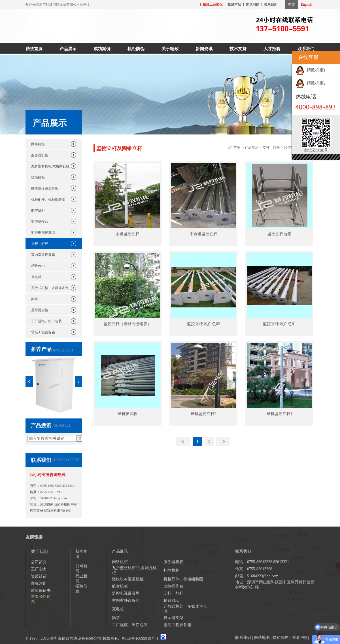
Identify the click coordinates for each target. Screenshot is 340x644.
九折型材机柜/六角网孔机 (50, 166)
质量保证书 (41, 591)
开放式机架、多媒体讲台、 (52, 288)
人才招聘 (272, 49)
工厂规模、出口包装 (46, 321)
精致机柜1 (311, 70)
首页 (237, 148)
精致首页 (34, 49)
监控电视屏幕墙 (43, 233)
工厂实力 (39, 569)
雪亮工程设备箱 (43, 332)
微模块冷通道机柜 (45, 188)
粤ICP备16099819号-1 (140, 638)
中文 (292, 5)
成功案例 (102, 49)
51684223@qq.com (53, 498)
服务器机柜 (40, 155)
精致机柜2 (311, 83)
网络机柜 (38, 144)
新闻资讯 (204, 49)
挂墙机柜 (38, 177)
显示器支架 (40, 310)
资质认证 (39, 576)
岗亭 (35, 299)
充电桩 (36, 277)
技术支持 (238, 49)
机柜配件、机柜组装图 (48, 199)
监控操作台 (40, 222)
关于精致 (170, 49)
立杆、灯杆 (40, 244)
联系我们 (271, 5)
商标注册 (39, 583)
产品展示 (68, 49)
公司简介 (39, 562)
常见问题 (252, 5)
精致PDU (38, 266)
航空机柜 (38, 211)
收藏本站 (234, 5)
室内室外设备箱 (43, 255)
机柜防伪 (136, 49)
